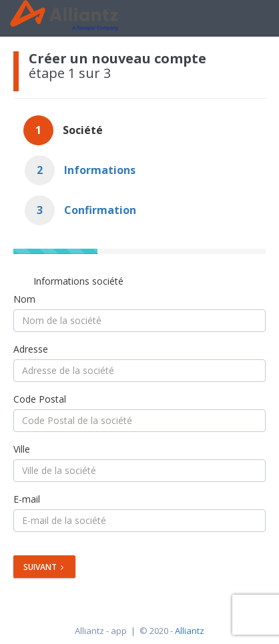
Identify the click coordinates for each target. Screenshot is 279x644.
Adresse (31, 349)
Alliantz (190, 631)
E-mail (27, 499)
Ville (22, 449)
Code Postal (40, 399)
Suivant (43, 567)
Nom (24, 299)
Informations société (78, 281)
